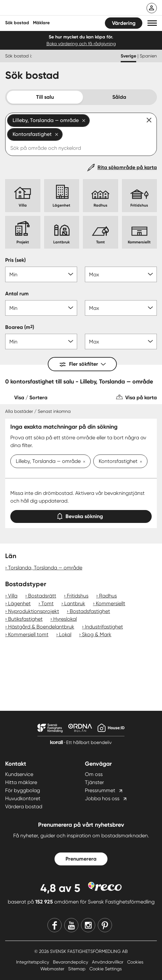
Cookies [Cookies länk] (135, 962)
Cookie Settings (106, 969)
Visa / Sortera (31, 398)
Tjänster (94, 782)
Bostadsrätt (42, 596)
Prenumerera (81, 859)
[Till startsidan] (47, 8)
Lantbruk (75, 603)
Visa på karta (141, 398)
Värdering (124, 23)
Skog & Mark (97, 634)
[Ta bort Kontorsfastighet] (140, 462)
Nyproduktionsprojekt (34, 611)
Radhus (108, 596)
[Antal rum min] (41, 308)
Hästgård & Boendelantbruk (41, 627)
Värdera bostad (24, 806)
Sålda (119, 97)
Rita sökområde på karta (127, 167)
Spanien (148, 56)
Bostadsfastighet (90, 611)
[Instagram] (88, 925)
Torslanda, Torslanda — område (45, 568)
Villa (13, 596)
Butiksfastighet (25, 619)
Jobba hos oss (102, 798)
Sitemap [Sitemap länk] (77, 969)
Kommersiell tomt (28, 634)
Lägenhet (19, 603)
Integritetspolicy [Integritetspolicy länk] (33, 962)
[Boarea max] (121, 342)
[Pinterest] (105, 925)
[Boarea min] (41, 342)
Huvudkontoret (23, 798)
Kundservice (19, 774)
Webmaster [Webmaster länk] (53, 969)
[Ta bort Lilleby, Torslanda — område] (83, 462)
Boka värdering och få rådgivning (81, 44)
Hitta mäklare (21, 782)
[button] (152, 23)
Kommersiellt (111, 603)
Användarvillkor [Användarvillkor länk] (108, 962)
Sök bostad (17, 23)
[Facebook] (55, 925)
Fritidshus (78, 596)
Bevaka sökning (81, 515)
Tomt (47, 603)
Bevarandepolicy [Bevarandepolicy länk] (71, 962)
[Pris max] (121, 274)
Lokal (65, 634)
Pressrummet (100, 790)
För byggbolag (23, 790)
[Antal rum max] (121, 308)
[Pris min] (41, 274)
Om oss (94, 774)
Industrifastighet (104, 627)
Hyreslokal (65, 619)
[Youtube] (71, 925)
